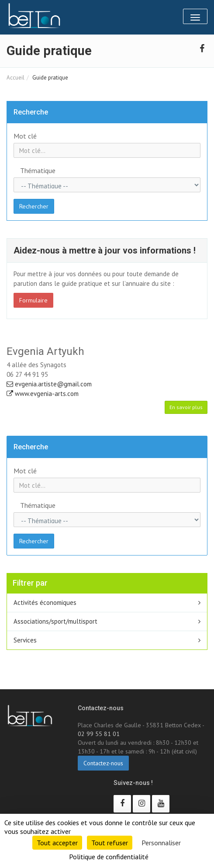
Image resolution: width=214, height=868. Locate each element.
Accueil (16, 78)
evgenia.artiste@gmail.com (49, 384)
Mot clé (25, 136)
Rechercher (34, 206)
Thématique (38, 170)
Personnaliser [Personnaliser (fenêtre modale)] (161, 843)
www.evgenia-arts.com (43, 394)
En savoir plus (186, 407)
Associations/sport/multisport (55, 621)
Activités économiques (45, 602)
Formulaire (33, 300)
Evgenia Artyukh (45, 351)
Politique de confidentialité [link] (109, 857)
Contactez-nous (103, 763)
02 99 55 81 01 (99, 734)
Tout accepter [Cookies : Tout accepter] (57, 843)
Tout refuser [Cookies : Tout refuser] (110, 843)
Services (25, 640)
